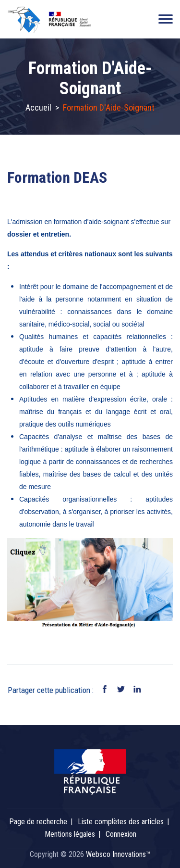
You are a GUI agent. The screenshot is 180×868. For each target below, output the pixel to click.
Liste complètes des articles (121, 822)
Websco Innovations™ (118, 854)
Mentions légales (70, 834)
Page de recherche (38, 822)
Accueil (38, 107)
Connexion (121, 834)
